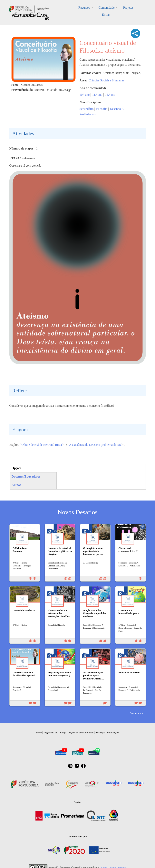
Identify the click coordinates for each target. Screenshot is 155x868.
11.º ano (97, 95)
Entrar (106, 15)
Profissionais (88, 114)
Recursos (84, 8)
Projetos (128, 8)
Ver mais (135, 713)
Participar (100, 733)
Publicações (113, 733)
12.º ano (110, 95)
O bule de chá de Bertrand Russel (42, 445)
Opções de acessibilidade (81, 733)
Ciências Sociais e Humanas (106, 80)
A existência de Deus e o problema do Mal (96, 445)
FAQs (63, 733)
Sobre (39, 733)
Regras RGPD (51, 733)
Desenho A (117, 109)
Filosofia (102, 109)
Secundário (87, 109)
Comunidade (107, 8)
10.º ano (85, 95)
